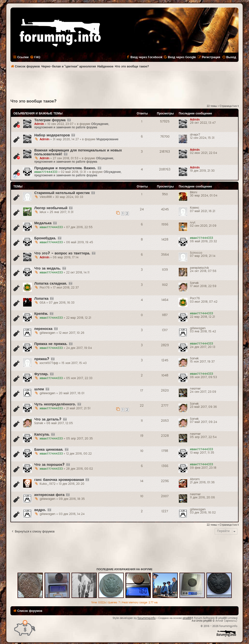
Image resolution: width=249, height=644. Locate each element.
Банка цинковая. (49, 450)
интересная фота (49, 495)
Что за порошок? (49, 465)
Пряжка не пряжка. (51, 344)
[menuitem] (35, 57)
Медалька (43, 223)
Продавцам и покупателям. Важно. (65, 168)
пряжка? (42, 359)
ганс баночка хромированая (59, 480)
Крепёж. (41, 314)
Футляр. (41, 374)
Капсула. (42, 434)
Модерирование (107, 139)
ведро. (40, 510)
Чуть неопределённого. (55, 404)
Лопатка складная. (51, 284)
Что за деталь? (48, 419)
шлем (39, 389)
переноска (43, 329)
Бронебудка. (45, 238)
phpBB (187, 618)
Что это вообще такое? (34, 101)
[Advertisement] (124, 84)
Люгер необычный (51, 208)
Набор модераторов (52, 135)
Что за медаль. (48, 268)
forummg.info (147, 618)
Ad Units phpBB (202, 621)
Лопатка (41, 299)
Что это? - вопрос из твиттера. (62, 253)
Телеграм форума (50, 120)
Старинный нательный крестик (62, 193)
